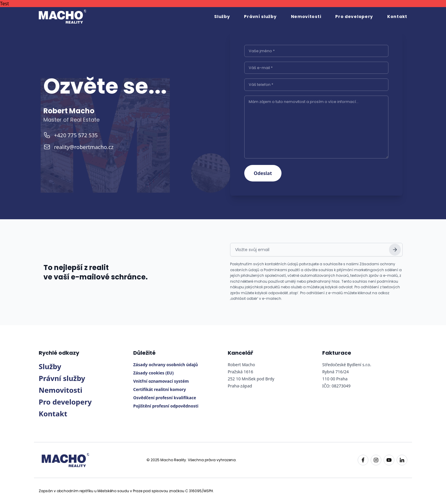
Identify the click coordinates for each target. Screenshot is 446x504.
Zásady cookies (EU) (153, 373)
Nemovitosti (306, 17)
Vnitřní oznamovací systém (161, 381)
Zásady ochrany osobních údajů (166, 365)
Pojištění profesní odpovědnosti (166, 406)
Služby (222, 17)
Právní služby (260, 17)
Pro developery (354, 17)
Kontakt (397, 17)
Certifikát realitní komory (159, 389)
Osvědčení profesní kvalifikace (165, 398)
